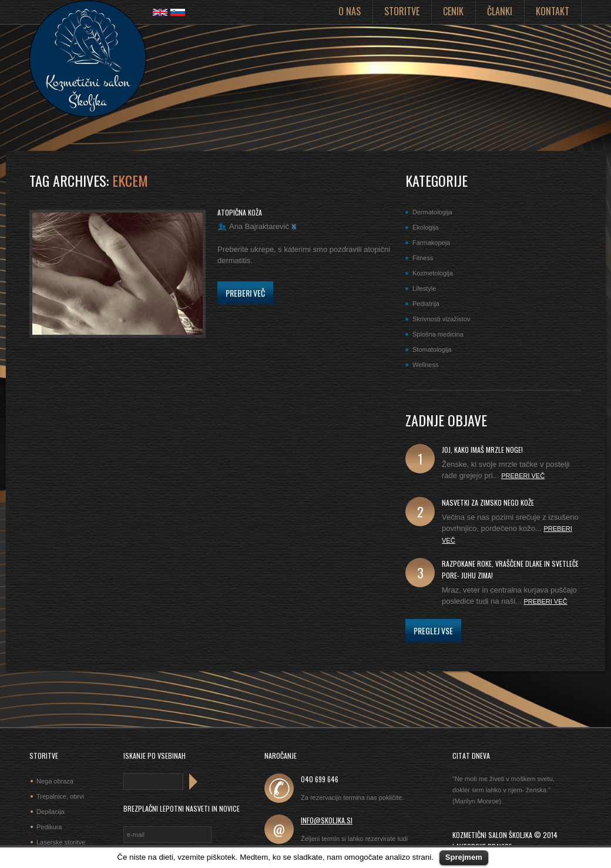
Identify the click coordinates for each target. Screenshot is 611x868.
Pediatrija (426, 304)
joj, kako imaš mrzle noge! (482, 450)
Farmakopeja (431, 243)
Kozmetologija (433, 273)
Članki (500, 11)
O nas (350, 11)
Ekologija (426, 227)
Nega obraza (55, 781)
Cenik (453, 11)
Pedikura (49, 827)
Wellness (425, 365)
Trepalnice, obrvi (60, 796)
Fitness (423, 258)
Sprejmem (464, 857)
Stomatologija (432, 349)
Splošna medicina (438, 334)
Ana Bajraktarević (259, 226)
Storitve (402, 11)
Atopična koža (240, 212)
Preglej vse (433, 630)
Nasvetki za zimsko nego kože (488, 502)
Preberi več (245, 293)
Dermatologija (432, 212)
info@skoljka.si (327, 820)
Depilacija (51, 812)
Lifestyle (424, 288)
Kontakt (553, 11)
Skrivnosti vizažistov (441, 319)
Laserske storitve (61, 842)
